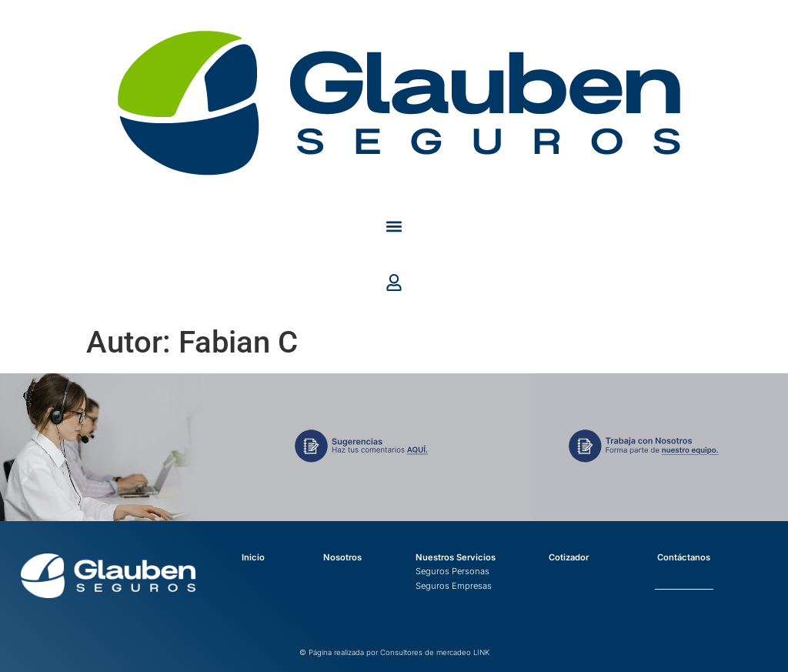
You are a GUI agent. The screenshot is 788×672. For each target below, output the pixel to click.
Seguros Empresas (454, 586)
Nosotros (342, 557)
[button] (394, 226)
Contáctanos (684, 557)
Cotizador (569, 557)
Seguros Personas (452, 571)
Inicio (253, 557)
